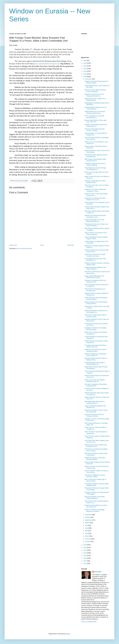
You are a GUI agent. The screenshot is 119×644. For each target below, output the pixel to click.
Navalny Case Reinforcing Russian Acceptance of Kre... (95, 216)
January (88, 541)
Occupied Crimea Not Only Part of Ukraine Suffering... (95, 164)
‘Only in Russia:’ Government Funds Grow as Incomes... (96, 234)
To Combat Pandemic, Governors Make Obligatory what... (97, 485)
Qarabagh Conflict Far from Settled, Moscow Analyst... (95, 329)
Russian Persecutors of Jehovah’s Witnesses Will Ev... (95, 459)
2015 (85, 556)
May (87, 531)
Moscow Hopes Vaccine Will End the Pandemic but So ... (96, 446)
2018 (85, 548)
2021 (85, 74)
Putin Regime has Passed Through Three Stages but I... (95, 169)
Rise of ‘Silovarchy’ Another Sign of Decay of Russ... (95, 480)
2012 (85, 564)
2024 (85, 66)
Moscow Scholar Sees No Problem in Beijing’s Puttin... (96, 359)
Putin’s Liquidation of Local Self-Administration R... (94, 117)
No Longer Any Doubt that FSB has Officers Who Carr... (95, 346)
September (89, 520)
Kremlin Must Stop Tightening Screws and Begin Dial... (96, 156)
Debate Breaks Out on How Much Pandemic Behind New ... (95, 112)
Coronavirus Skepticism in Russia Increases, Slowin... (95, 476)
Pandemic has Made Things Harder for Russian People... (96, 82)
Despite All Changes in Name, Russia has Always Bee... (96, 411)
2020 (85, 77)
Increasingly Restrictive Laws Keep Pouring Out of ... (95, 260)
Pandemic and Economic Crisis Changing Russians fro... (94, 95)
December (88, 79)
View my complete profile (89, 622)
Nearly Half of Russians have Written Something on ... (96, 333)
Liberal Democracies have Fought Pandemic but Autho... (95, 255)
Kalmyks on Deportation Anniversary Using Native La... (96, 125)
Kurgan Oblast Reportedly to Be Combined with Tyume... (94, 277)
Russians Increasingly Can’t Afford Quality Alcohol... (95, 182)
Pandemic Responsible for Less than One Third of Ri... (96, 506)
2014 (85, 558)
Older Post (71, 245)
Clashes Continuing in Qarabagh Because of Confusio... (95, 510)
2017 (85, 550)
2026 (85, 61)
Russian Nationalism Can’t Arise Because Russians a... (94, 221)
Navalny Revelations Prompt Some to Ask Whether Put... (96, 311)
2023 (85, 69)
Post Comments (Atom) (25, 249)
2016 (85, 553)
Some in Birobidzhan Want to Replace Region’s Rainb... (96, 238)
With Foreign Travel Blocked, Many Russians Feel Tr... (95, 160)
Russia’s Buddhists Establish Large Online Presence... (95, 268)
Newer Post (13, 245)
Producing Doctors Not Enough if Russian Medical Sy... (95, 363)
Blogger (68, 634)
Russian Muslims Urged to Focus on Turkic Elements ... (96, 108)
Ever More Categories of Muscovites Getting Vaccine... (96, 385)
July (86, 525)
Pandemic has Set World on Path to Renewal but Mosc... (96, 350)
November (88, 515)
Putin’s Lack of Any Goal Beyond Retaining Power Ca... (95, 381)
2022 (85, 71)
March (87, 536)
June (87, 528)
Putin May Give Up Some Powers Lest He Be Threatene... (96, 225)
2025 (85, 63)
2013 (85, 561)
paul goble (98, 572)
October (88, 517)
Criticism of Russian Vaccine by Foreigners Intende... (94, 415)
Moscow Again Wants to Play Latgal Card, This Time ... (96, 121)
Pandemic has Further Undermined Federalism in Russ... (95, 190)
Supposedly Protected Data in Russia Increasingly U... (96, 368)
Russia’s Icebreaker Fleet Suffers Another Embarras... (95, 498)
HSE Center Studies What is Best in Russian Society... (96, 316)
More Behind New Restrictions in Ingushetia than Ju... (95, 402)
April (87, 533)
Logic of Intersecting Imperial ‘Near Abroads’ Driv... (95, 407)
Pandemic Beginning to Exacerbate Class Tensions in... (95, 355)
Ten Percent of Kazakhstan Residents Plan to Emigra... (96, 450)
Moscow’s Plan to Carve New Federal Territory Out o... (96, 195)
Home (42, 245)
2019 (85, 545)
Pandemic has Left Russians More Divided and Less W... (95, 199)
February (88, 539)
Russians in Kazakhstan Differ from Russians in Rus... (95, 281)
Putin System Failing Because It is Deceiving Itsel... (95, 290)
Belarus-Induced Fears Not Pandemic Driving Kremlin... (96, 303)
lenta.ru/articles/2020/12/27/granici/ (46, 64)
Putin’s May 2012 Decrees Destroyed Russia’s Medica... (96, 298)
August (87, 523)
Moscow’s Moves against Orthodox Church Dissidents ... (95, 91)
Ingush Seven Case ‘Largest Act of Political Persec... (95, 99)
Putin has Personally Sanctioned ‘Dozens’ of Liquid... (95, 130)
